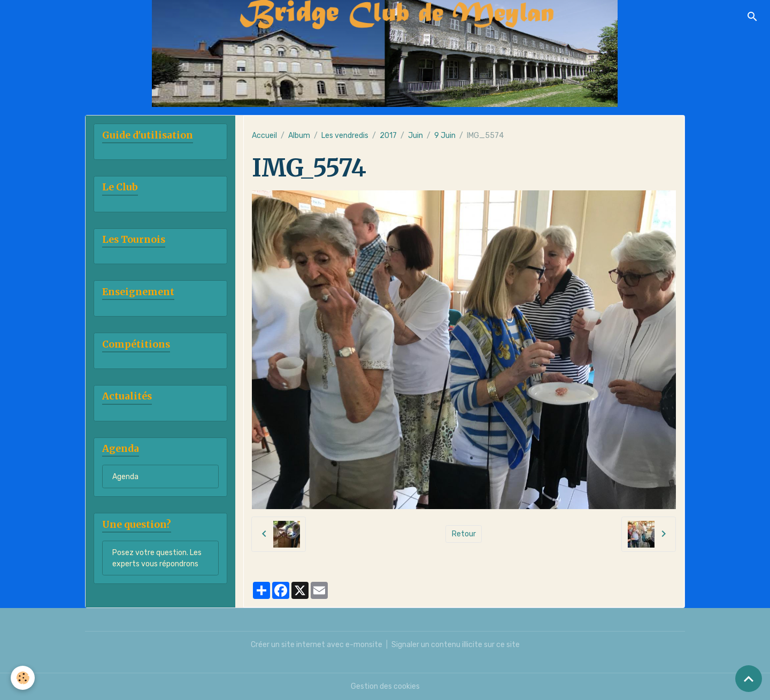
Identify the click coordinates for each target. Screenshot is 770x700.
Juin (415, 136)
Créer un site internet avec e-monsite (317, 645)
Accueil (264, 136)
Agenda (125, 477)
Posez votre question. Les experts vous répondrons (157, 558)
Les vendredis (345, 136)
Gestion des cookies (385, 686)
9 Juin (445, 136)
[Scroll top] (749, 679)
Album (299, 136)
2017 (388, 136)
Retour (464, 534)
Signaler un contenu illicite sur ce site (456, 645)
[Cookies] (23, 678)
